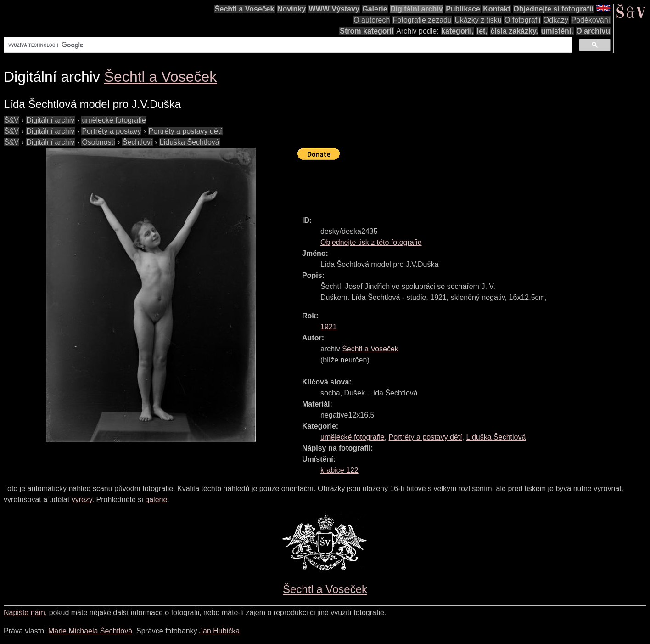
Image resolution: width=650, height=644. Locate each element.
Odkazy (556, 20)
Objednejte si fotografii (553, 9)
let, (482, 31)
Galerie (375, 9)
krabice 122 (339, 470)
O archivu (593, 31)
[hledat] (287, 45)
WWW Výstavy (334, 9)
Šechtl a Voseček (245, 9)
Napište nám (24, 613)
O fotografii (522, 20)
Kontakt (497, 9)
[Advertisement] (465, 184)
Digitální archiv (417, 9)
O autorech (372, 20)
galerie (156, 500)
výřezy (82, 500)
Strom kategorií (367, 31)
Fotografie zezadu (422, 20)
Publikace (463, 9)
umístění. (557, 31)
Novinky (291, 9)
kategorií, (457, 31)
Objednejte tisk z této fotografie (371, 242)
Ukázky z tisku (478, 20)
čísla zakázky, (514, 31)
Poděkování (591, 20)
